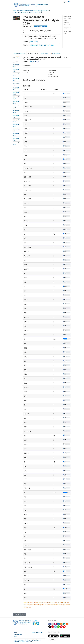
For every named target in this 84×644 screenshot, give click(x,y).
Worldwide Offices (37, 632)
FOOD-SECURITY (45, 10)
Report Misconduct (27, 641)
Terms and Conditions (33, 640)
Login (64, 2)
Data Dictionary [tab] (33, 53)
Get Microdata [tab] (56, 53)
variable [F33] (38, 12)
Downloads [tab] (44, 53)
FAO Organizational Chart (18, 634)
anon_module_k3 (34, 62)
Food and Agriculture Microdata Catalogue (28, 10)
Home (14, 10)
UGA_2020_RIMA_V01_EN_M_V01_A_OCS (23, 12)
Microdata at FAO (43, 5)
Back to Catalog (20, 614)
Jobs (15, 640)
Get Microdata (40, 26)
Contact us (21, 640)
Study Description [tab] (20, 53)
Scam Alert (16, 641)
